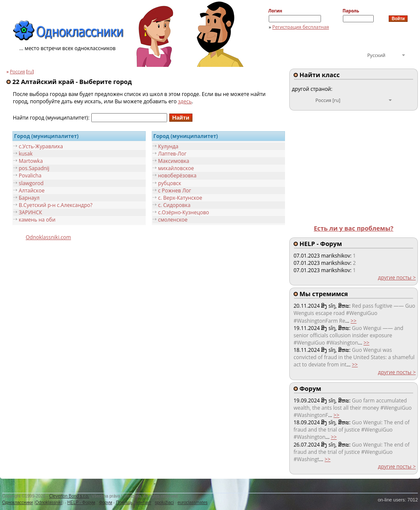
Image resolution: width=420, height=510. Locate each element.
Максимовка (174, 161)
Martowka (31, 161)
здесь (185, 101)
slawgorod (31, 183)
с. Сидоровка (174, 205)
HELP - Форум (81, 502)
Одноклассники (17, 502)
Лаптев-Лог (172, 154)
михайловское (176, 168)
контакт (144, 502)
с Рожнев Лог (175, 190)
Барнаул (29, 198)
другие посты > (397, 277)
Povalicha (30, 175)
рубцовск (170, 183)
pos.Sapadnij (34, 168)
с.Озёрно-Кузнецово (184, 212)
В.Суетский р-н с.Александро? (56, 205)
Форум (105, 502)
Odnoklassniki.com (48, 237)
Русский (376, 55)
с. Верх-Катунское (180, 198)
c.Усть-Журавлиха (41, 146)
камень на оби (37, 220)
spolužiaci (165, 502)
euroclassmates (192, 502)
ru (30, 72)
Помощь (124, 502)
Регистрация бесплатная (300, 27)
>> (354, 321)
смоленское (173, 220)
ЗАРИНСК (31, 212)
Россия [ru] (328, 100)
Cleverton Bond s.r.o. (69, 496)
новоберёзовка (177, 175)
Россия (17, 72)
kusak (26, 154)
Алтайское (32, 190)
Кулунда (168, 146)
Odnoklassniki (49, 502)
